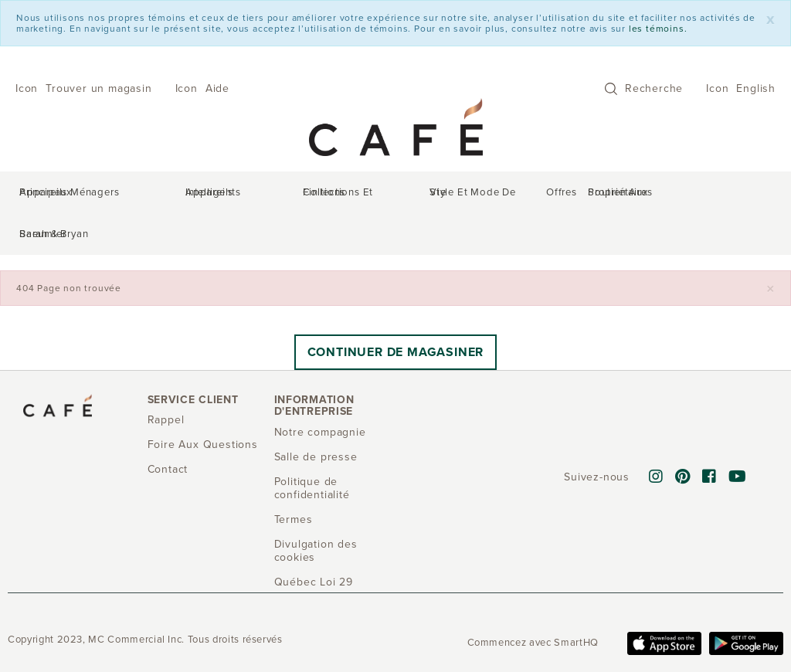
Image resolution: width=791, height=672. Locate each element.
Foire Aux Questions (203, 407)
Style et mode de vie (442, 194)
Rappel (166, 383)
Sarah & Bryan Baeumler (705, 194)
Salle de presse (316, 420)
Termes (294, 482)
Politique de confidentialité (312, 451)
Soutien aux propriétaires (585, 194)
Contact (168, 432)
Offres (508, 194)
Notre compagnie (320, 395)
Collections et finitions (336, 194)
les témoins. (658, 29)
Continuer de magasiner (396, 315)
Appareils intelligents (229, 194)
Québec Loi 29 (314, 545)
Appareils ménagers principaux (102, 194)
